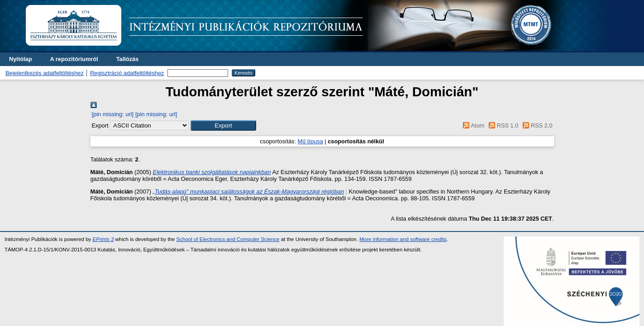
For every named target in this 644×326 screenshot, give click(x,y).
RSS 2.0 (536, 125)
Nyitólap (20, 59)
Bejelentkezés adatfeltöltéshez (45, 73)
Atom (472, 125)
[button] (223, 125)
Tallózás (128, 59)
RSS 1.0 (502, 125)
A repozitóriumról (74, 59)
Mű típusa (310, 141)
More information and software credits (403, 239)
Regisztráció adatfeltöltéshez (127, 73)
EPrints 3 (103, 239)
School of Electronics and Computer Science (228, 239)
